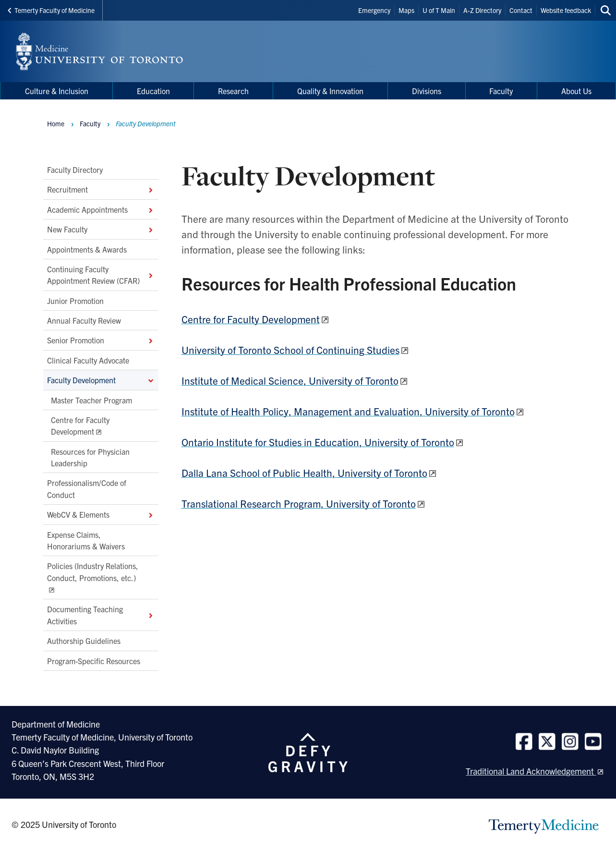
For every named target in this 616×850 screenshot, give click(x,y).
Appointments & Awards (87, 249)
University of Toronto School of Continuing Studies (290, 350)
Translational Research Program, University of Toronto (299, 503)
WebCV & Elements (101, 514)
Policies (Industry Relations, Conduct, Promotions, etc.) (93, 571)
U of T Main (439, 10)
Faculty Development (101, 380)
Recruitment (101, 189)
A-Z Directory (482, 10)
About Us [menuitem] (576, 91)
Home (56, 123)
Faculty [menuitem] (501, 91)
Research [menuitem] (233, 91)
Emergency (374, 10)
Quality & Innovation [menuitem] (330, 91)
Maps (406, 10)
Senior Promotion (101, 340)
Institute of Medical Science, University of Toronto (290, 380)
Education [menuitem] (153, 91)
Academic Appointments (101, 209)
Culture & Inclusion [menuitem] (57, 91)
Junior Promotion (75, 300)
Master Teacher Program (91, 400)
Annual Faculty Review (84, 320)
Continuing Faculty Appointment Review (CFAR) (101, 275)
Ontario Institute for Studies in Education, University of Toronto (318, 442)
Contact (521, 10)
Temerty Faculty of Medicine (51, 10)
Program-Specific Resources (94, 660)
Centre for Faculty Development (80, 425)
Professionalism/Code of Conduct (87, 488)
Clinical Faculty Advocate (88, 360)
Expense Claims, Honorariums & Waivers (86, 540)
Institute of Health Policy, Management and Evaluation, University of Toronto (348, 411)
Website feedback (566, 10)
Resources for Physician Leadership (90, 457)
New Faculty (101, 229)
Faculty (90, 123)
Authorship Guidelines (84, 641)
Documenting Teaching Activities (101, 615)
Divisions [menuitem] (427, 91)
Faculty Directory (75, 170)
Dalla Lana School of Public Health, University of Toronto (304, 473)
